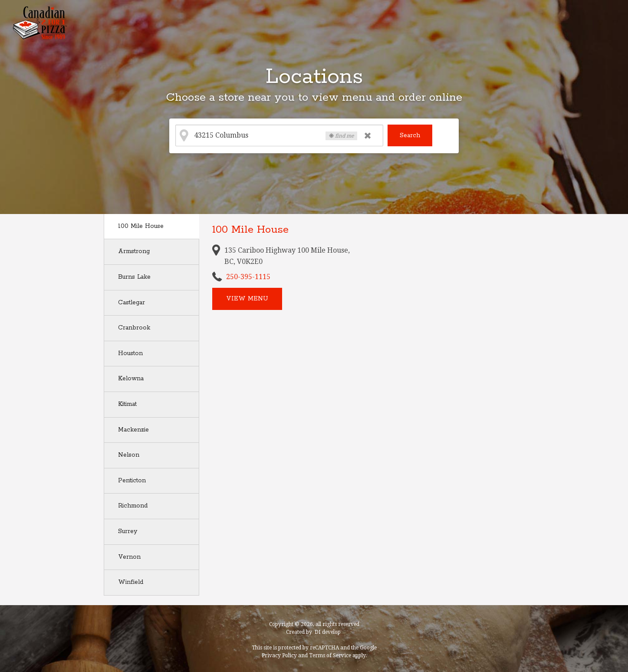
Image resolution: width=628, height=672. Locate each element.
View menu (247, 299)
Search (410, 135)
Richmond (133, 506)
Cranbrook (134, 328)
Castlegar (132, 303)
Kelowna (131, 379)
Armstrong (134, 251)
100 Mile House (141, 226)
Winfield (131, 582)
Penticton (132, 481)
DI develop (328, 632)
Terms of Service (330, 656)
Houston (130, 353)
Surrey (128, 531)
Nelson (129, 455)
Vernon (129, 557)
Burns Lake (134, 277)
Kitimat (127, 404)
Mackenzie (133, 430)
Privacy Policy (279, 656)
